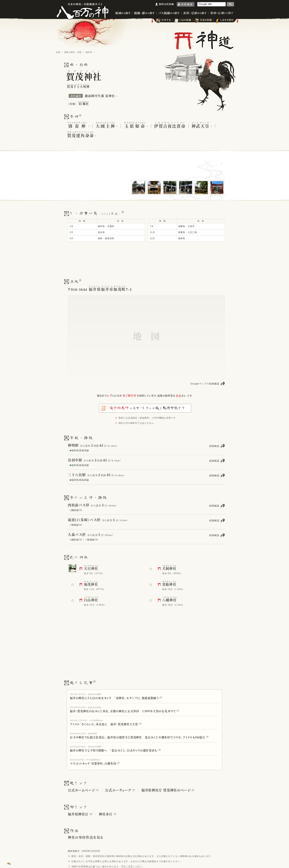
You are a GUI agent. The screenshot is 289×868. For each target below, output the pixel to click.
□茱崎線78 (76, 525)
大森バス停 (77, 535)
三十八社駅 (77, 475)
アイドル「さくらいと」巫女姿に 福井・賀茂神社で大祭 (106, 724)
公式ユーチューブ (118, 790)
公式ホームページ (81, 790)
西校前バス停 (79, 505)
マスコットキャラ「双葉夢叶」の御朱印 (95, 764)
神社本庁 (106, 814)
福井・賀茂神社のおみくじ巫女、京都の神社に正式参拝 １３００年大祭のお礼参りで (125, 711)
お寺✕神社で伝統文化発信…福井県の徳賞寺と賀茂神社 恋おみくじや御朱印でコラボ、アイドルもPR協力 (139, 737)
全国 (58, 52)
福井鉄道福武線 (79, 450)
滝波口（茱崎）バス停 (84, 520)
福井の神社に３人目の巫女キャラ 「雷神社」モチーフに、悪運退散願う (116, 698)
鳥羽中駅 (75, 460)
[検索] (212, 4)
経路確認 (214, 446)
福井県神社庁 (78, 814)
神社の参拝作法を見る (86, 838)
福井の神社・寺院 (73, 52)
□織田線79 (76, 510)
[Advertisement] (144, 260)
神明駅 (73, 446)
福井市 (89, 52)
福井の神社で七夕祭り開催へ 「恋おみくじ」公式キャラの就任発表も (115, 751)
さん (181, 396)
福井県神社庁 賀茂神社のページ (166, 790)
